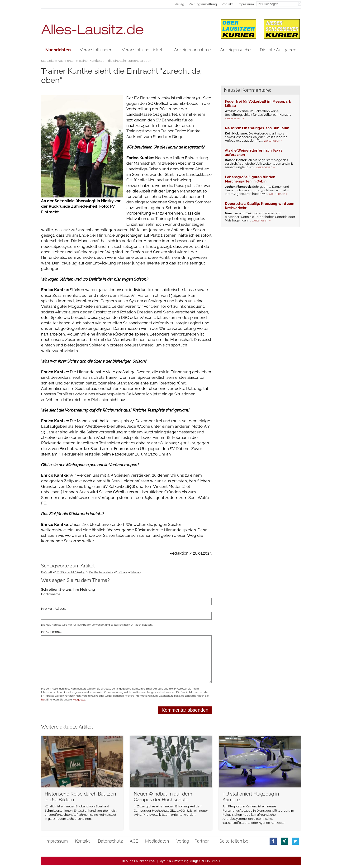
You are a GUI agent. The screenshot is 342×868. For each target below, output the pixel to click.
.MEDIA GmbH (205, 861)
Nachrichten (67, 61)
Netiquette (79, 700)
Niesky (136, 572)
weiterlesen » (234, 118)
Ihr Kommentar (52, 632)
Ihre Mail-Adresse (54, 609)
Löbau (122, 572)
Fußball (47, 572)
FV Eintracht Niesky (71, 572)
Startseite (48, 61)
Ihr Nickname (51, 594)
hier (43, 700)
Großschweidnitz (101, 572)
